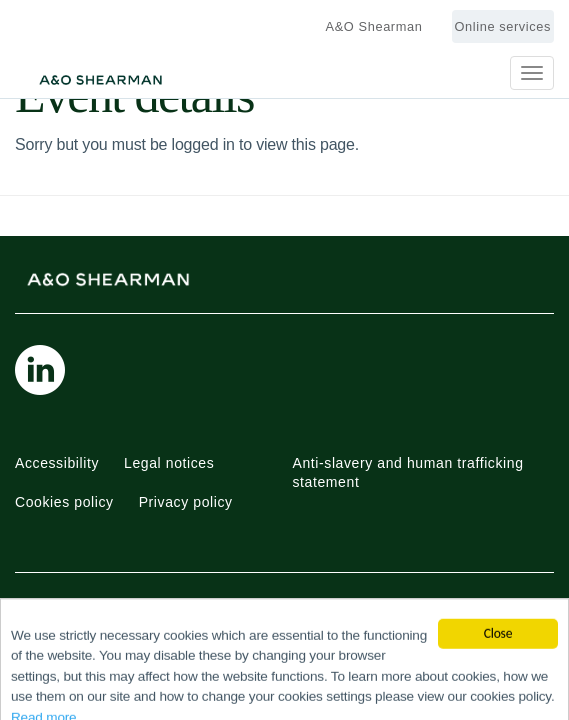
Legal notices (169, 463)
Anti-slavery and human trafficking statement (408, 473)
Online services (503, 26)
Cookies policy (64, 502)
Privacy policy (186, 502)
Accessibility (57, 463)
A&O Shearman (374, 26)
